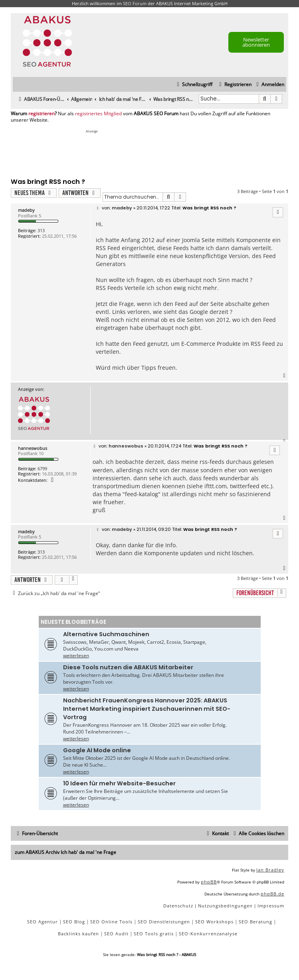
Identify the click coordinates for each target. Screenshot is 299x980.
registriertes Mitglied (98, 114)
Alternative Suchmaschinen (106, 634)
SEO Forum (135, 3)
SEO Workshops (214, 922)
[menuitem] (269, 85)
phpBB (209, 882)
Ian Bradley (270, 870)
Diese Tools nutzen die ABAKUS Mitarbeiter (128, 667)
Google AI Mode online (97, 750)
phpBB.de (272, 894)
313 (41, 230)
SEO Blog (74, 922)
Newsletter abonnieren (256, 42)
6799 (42, 468)
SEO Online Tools (111, 922)
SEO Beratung (255, 922)
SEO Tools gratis (154, 934)
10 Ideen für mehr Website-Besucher (119, 783)
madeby (26, 210)
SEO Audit (116, 934)
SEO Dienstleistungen (164, 922)
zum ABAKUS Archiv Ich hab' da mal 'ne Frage (65, 852)
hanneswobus (33, 448)
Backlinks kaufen (78, 934)
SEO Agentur (43, 922)
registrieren (42, 114)
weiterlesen (76, 656)
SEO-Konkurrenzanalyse (208, 934)
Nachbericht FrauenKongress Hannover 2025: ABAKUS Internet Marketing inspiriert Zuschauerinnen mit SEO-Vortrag (147, 709)
